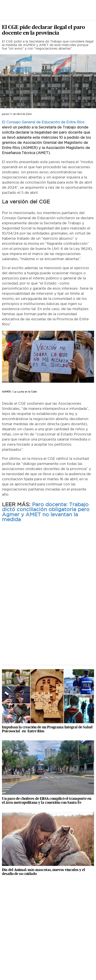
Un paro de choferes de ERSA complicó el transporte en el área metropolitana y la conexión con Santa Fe (47, 801)
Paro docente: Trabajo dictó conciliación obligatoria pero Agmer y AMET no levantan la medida (46, 512)
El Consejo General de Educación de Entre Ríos (43, 122)
